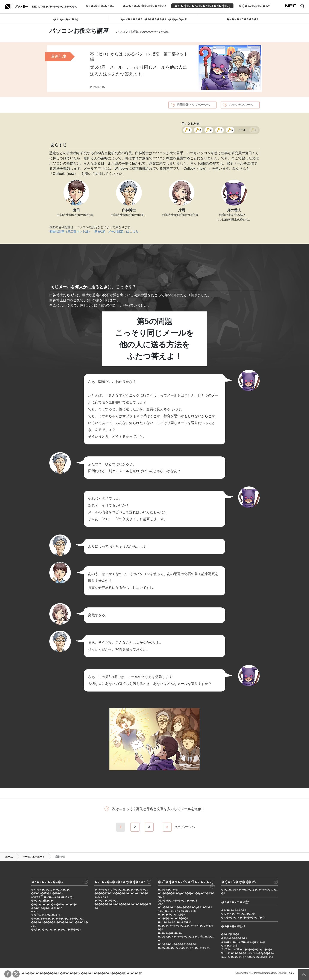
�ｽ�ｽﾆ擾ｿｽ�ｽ (230, 934)
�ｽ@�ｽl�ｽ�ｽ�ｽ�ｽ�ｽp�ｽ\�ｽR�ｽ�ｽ (56, 930)
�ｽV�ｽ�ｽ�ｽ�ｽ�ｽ (233, 910)
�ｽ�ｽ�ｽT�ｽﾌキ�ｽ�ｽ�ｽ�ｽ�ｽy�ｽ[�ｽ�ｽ (121, 893)
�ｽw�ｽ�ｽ (101, 897)
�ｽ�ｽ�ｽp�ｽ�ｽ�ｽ (242, 19)
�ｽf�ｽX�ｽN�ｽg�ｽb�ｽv (47, 893)
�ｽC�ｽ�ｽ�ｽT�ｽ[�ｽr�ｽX (175, 922)
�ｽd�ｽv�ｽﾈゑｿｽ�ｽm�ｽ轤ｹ (238, 914)
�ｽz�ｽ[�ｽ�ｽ (31, 973)
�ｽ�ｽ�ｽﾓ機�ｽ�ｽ (43, 901)
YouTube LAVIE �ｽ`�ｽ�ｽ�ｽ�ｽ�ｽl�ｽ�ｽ (247, 950)
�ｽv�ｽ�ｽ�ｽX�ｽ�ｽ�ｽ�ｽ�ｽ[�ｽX (243, 918)
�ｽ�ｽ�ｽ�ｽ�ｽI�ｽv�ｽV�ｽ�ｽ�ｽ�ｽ (54, 904)
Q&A (160, 904)
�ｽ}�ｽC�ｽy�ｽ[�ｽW (254, 6)
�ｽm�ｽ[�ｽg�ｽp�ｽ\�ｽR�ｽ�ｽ (51, 890)
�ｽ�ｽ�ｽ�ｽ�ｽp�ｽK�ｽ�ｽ (57, 973)
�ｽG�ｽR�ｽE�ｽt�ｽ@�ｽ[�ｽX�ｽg (243, 942)
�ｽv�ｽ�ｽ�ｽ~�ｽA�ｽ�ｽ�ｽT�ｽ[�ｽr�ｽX (154, 19)
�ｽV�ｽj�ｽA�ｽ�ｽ (106, 901)
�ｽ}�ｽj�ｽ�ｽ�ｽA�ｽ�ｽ (173, 918)
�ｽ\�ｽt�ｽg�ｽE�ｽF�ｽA (47, 908)
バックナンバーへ (241, 105)
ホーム (9, 857)
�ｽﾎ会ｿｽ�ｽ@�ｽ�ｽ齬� (46, 915)
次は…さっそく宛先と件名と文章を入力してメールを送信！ (158, 809)
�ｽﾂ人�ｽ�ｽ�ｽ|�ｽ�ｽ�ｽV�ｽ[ (92, 973)
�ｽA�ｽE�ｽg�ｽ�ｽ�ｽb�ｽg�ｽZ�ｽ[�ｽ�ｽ (57, 919)
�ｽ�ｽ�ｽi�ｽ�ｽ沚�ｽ (171, 915)
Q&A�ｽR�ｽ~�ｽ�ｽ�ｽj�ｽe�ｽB (177, 901)
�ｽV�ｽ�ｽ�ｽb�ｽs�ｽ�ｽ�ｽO (144, 6)
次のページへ (185, 827)
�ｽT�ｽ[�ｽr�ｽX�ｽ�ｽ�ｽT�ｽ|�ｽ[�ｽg (202, 6)
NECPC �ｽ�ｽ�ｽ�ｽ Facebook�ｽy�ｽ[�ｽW (248, 953)
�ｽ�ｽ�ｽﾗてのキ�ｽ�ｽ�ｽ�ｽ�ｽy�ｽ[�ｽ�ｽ (121, 890)
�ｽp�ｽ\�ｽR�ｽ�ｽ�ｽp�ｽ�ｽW (177, 944)
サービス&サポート (34, 857)
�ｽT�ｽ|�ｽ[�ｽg (66, 19)
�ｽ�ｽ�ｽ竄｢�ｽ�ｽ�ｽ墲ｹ (127, 973)
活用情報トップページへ (193, 105)
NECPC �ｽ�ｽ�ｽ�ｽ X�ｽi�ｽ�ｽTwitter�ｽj (247, 957)
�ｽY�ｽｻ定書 (229, 946)
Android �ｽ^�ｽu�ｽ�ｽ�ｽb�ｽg (52, 897)
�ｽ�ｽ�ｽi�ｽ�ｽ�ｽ (100, 6)
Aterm (35, 911)
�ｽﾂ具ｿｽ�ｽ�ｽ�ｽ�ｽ (234, 938)
